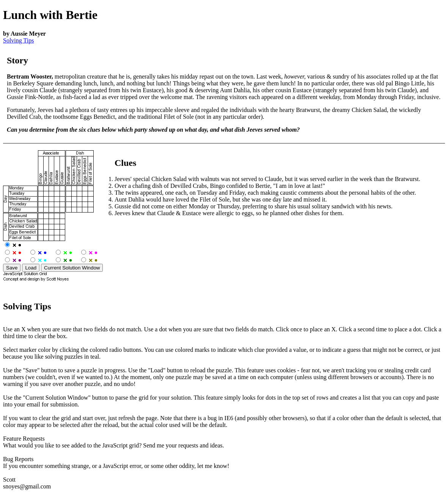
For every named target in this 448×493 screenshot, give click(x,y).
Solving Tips (18, 40)
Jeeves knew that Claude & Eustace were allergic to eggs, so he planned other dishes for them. (229, 213)
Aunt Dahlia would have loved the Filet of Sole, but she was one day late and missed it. (221, 199)
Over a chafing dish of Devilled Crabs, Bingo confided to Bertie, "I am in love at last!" (220, 186)
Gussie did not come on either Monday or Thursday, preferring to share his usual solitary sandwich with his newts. (254, 206)
